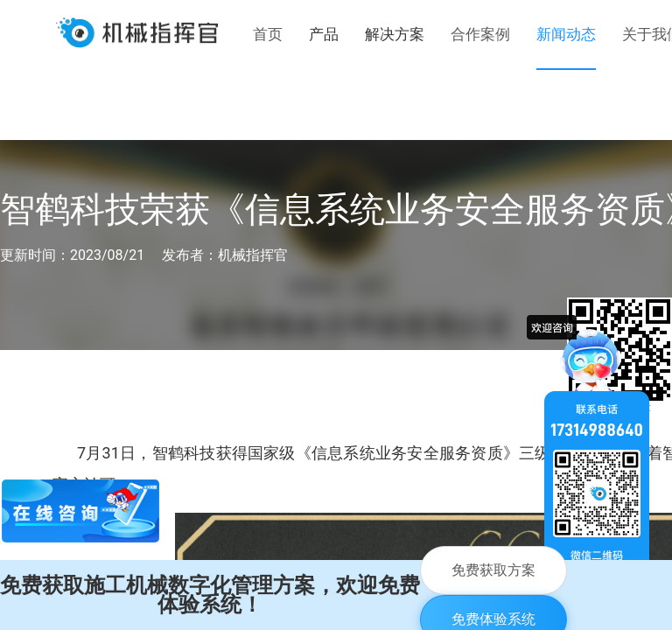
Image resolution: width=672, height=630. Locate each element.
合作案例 (480, 34)
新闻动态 (566, 34)
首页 (268, 34)
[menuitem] (268, 35)
